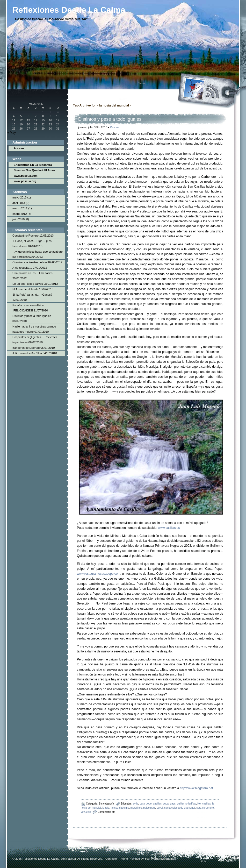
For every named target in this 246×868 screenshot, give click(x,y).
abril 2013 (19, 203)
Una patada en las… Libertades (32, 273)
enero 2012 (20, 214)
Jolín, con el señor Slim (27, 353)
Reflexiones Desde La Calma (41, 859)
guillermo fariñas (186, 804)
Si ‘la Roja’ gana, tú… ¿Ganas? (32, 295)
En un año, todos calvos (28, 284)
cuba (166, 804)
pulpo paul (149, 808)
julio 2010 (19, 219)
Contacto (111, 859)
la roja (106, 808)
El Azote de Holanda (25, 289)
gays (173, 804)
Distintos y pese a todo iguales (32, 316)
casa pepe (146, 804)
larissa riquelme (120, 808)
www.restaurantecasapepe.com (99, 574)
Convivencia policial (30, 262)
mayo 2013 (19, 197)
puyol (160, 808)
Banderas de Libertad (26, 348)
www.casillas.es (169, 528)
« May (12, 133)
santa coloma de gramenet (179, 808)
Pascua (115, 127)
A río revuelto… (22, 268)
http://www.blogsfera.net (197, 788)
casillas (157, 804)
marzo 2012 (20, 208)
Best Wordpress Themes (160, 859)
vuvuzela (86, 812)
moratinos (136, 808)
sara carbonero (205, 808)
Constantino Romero (26, 236)
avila (136, 804)
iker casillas (204, 804)
